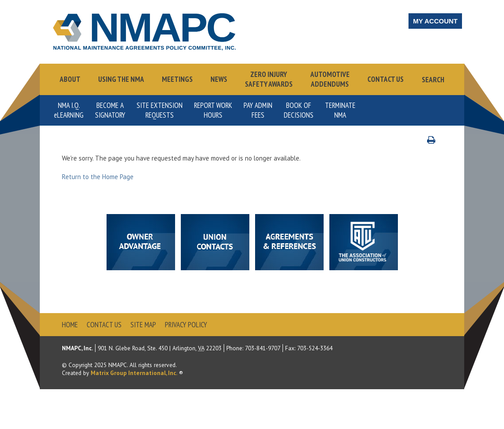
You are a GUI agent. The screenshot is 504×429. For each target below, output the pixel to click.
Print (436, 139)
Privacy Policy (186, 325)
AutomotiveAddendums (330, 79)
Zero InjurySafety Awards (269, 79)
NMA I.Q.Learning (69, 110)
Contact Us (386, 79)
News (219, 79)
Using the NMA (121, 79)
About (70, 79)
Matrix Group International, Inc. (134, 373)
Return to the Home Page (98, 177)
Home (70, 325)
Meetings (177, 79)
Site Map (143, 325)
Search (433, 80)
